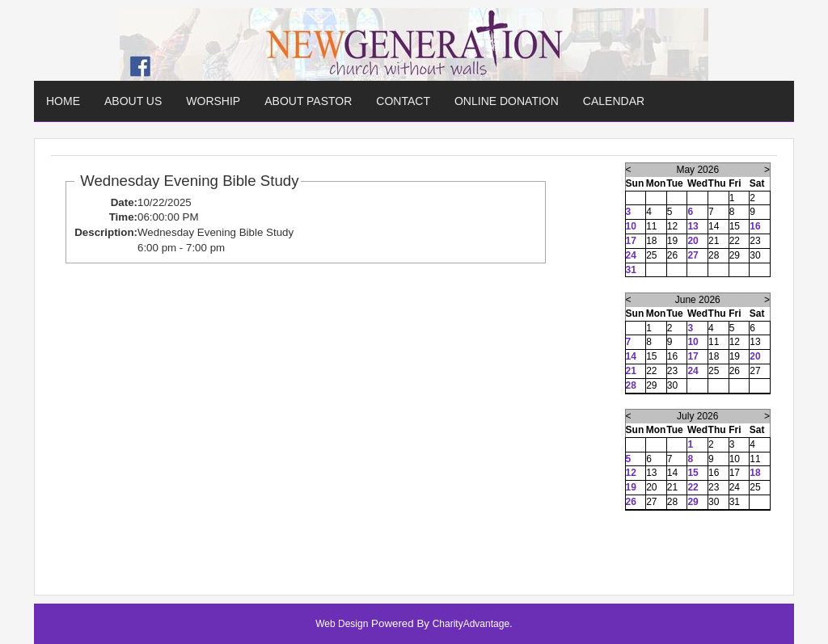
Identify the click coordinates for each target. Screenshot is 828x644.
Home (63, 101)
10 (631, 226)
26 (631, 502)
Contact (403, 101)
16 (755, 226)
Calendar (614, 101)
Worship (213, 101)
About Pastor (308, 101)
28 (631, 385)
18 (755, 473)
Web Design (342, 624)
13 (693, 226)
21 (631, 371)
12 (631, 473)
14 (631, 356)
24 (631, 255)
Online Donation (507, 101)
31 (631, 270)
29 (693, 502)
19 (631, 487)
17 (631, 241)
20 (693, 241)
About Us (133, 101)
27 (693, 255)
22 (693, 487)
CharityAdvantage (471, 624)
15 (693, 473)
